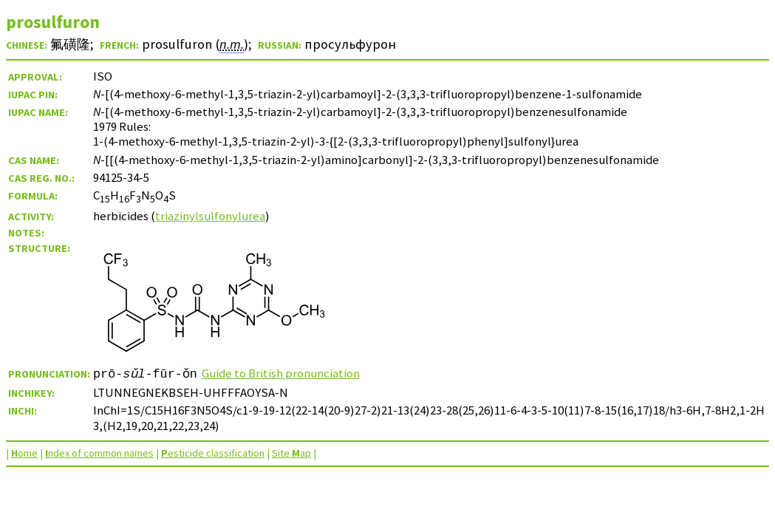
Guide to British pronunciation (281, 373)
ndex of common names (99, 453)
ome (24, 453)
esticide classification (213, 453)
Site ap (291, 453)
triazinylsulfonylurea (210, 216)
